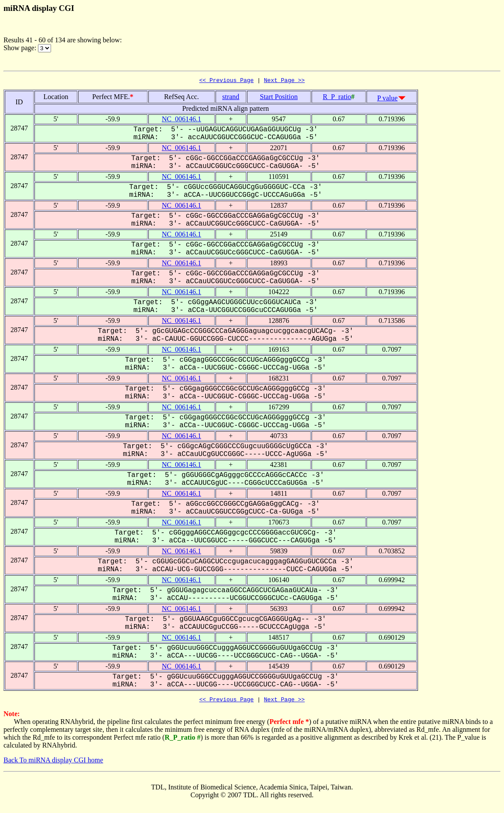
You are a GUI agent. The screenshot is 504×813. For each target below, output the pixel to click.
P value (387, 99)
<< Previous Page (227, 81)
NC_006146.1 (182, 120)
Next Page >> (285, 81)
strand (231, 98)
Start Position (279, 98)
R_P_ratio (337, 98)
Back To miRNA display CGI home (53, 763)
